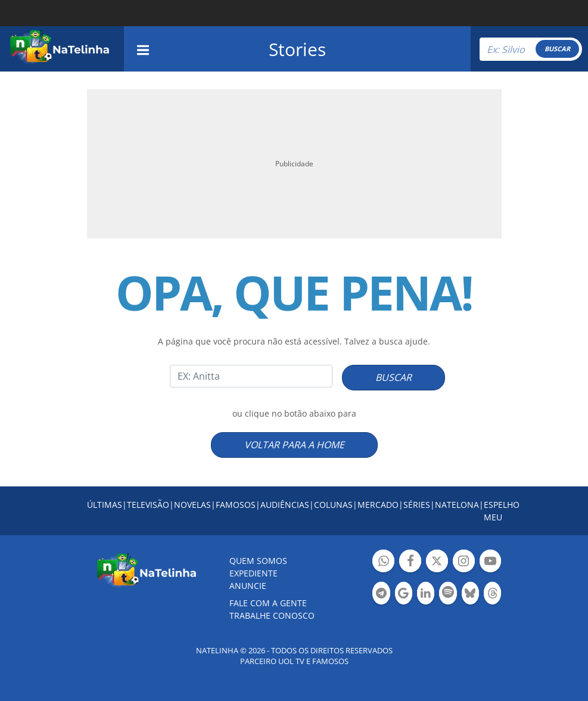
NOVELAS (192, 505)
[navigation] (143, 49)
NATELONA (457, 505)
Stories (297, 49)
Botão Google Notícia (404, 595)
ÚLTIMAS (105, 505)
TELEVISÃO (148, 505)
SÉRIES (417, 505)
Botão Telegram (381, 595)
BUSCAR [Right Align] (557, 49)
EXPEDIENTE (253, 573)
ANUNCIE (248, 586)
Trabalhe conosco (272, 615)
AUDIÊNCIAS (285, 505)
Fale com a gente (268, 603)
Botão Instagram (464, 562)
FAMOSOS (236, 505)
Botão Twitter (437, 562)
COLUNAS (333, 505)
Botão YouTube (491, 562)
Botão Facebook (410, 562)
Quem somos (258, 561)
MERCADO (378, 505)
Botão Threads (492, 595)
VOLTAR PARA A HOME (294, 445)
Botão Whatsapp (383, 562)
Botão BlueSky (470, 595)
